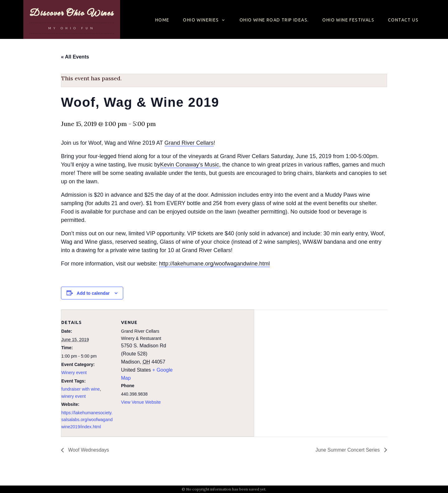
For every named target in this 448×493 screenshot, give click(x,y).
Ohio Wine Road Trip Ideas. (274, 20)
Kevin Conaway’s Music (190, 165)
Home (162, 20)
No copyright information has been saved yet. (226, 489)
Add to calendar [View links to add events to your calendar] (93, 293)
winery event (74, 396)
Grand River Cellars (189, 143)
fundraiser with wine (81, 389)
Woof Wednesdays (88, 450)
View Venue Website (141, 402)
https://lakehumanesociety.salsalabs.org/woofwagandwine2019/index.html (87, 420)
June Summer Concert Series (348, 450)
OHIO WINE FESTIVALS (348, 20)
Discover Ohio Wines (72, 13)
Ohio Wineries (201, 20)
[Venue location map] (214, 353)
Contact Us (403, 20)
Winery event (74, 373)
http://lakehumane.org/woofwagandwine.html (214, 264)
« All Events (75, 57)
